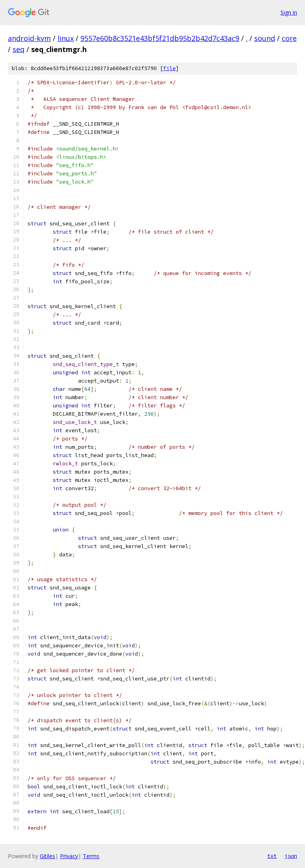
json (291, 856)
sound (265, 38)
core (289, 38)
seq (19, 49)
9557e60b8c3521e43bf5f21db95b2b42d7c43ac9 (160, 38)
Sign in (289, 12)
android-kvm (29, 38)
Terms (91, 856)
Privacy (69, 856)
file (169, 68)
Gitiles (47, 856)
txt (272, 856)
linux (66, 38)
